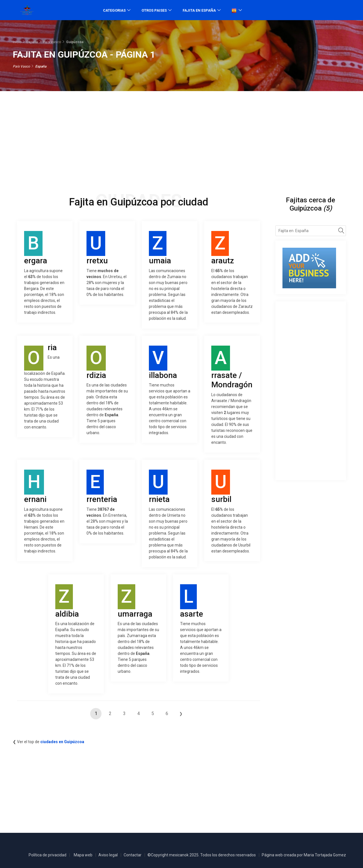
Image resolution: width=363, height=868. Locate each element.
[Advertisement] (181, 137)
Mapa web (83, 855)
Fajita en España (199, 10)
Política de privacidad (48, 855)
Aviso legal (108, 855)
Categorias (114, 10)
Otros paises (154, 10)
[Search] (341, 232)
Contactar (133, 855)
